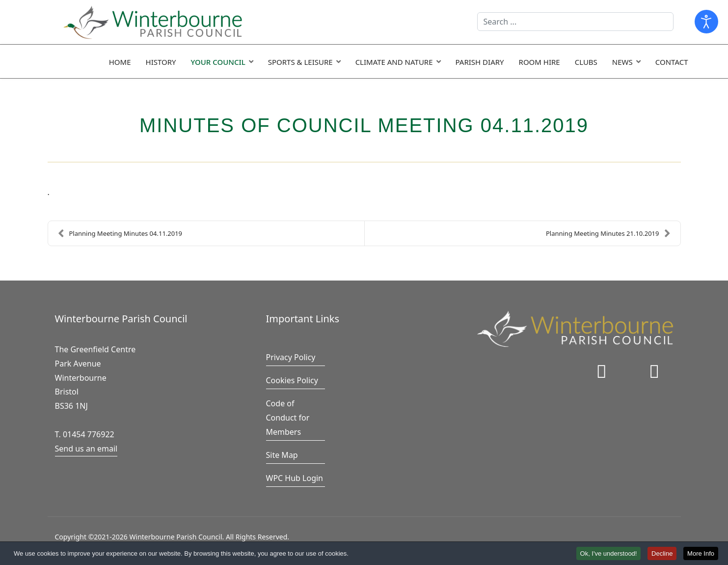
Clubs (586, 62)
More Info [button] (701, 554)
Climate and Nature (394, 62)
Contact (672, 62)
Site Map (282, 455)
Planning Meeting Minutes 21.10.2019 (608, 233)
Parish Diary (480, 62)
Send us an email (86, 449)
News (622, 62)
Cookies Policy (292, 380)
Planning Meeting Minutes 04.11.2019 (120, 233)
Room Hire (539, 62)
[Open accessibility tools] (706, 22)
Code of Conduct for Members (288, 418)
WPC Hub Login (295, 478)
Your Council (218, 62)
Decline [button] (662, 554)
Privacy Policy (291, 357)
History (161, 62)
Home (120, 62)
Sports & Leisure (300, 62)
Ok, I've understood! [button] (609, 554)
